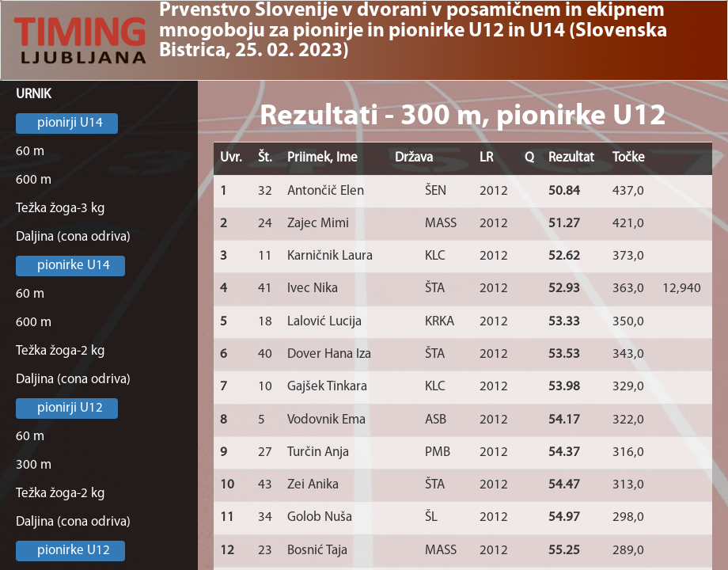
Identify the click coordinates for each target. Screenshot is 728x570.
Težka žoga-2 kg (61, 351)
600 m (34, 180)
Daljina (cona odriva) (73, 237)
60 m (30, 152)
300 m (34, 465)
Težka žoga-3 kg (61, 209)
